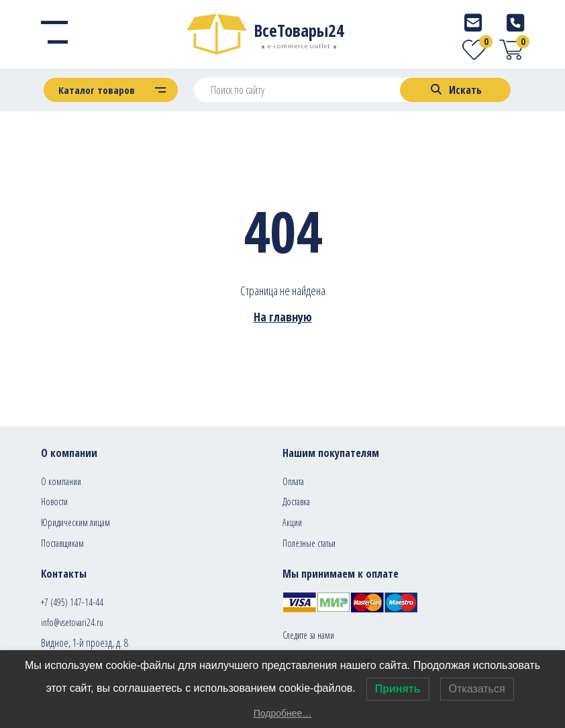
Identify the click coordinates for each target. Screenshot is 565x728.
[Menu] (54, 34)
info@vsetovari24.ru (72, 622)
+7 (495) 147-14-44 (72, 602)
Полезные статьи (309, 543)
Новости (54, 502)
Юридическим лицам (75, 522)
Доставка (296, 502)
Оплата (293, 481)
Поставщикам (62, 543)
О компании (61, 481)
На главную (283, 317)
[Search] (455, 90)
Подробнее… (283, 713)
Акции (292, 522)
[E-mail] (473, 22)
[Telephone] (515, 22)
